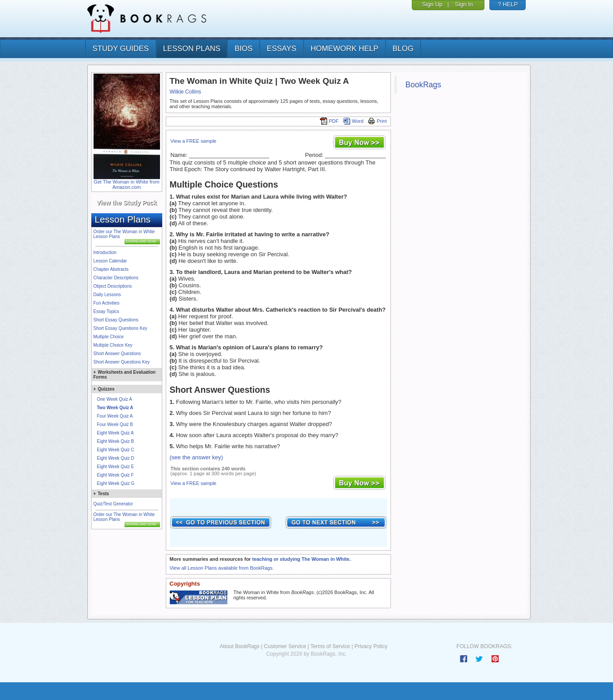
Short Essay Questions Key (121, 328)
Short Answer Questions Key (122, 362)
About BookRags (239, 646)
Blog (403, 49)
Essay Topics (106, 311)
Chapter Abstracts (111, 269)
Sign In (464, 4)
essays (282, 49)
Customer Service (285, 646)
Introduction (105, 252)
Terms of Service (330, 646)
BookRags (424, 85)
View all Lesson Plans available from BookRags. (222, 568)
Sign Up (432, 4)
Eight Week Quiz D (116, 458)
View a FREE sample (194, 141)
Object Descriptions (113, 286)
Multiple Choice (109, 337)
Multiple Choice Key (113, 345)
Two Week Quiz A (115, 408)
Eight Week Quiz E (116, 467)
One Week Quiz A (115, 399)
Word (353, 121)
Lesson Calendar (110, 261)
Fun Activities (107, 303)
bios (244, 49)
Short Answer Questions (117, 354)
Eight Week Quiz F (115, 475)
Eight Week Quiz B (116, 441)
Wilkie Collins (185, 92)
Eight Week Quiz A (115, 433)
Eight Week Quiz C (116, 450)
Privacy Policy (371, 646)
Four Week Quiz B (115, 424)
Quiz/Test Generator (113, 504)
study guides (121, 49)
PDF (329, 121)
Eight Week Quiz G (116, 483)
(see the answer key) (197, 457)
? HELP (508, 4)
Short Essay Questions (116, 320)
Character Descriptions (116, 278)
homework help (345, 49)
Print (377, 121)
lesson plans (192, 49)
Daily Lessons (107, 295)
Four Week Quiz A (115, 416)
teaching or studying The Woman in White (301, 559)
